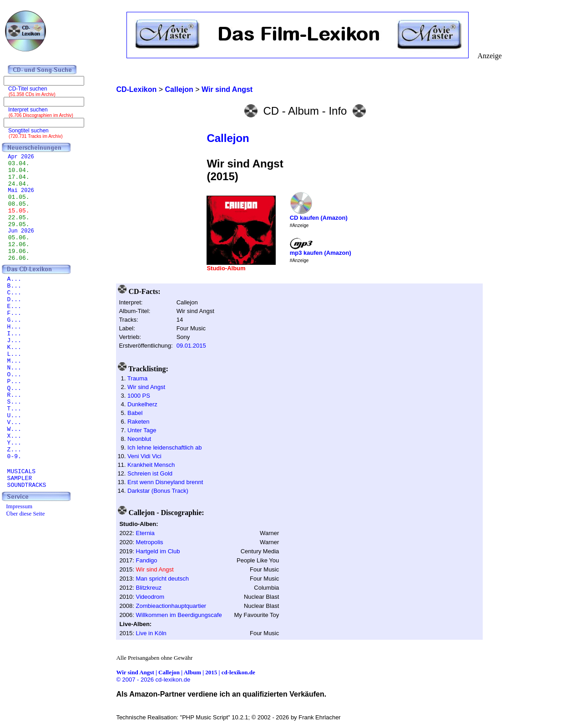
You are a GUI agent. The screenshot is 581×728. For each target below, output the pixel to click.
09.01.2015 (191, 346)
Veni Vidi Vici (144, 456)
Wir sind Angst (146, 387)
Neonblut (139, 439)
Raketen (138, 422)
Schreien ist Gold (150, 473)
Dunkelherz (142, 404)
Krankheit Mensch (151, 465)
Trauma (137, 378)
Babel (135, 413)
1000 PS (139, 396)
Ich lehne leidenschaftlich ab (164, 447)
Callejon (228, 138)
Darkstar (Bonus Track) (158, 491)
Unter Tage (142, 430)
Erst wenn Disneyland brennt (165, 482)
